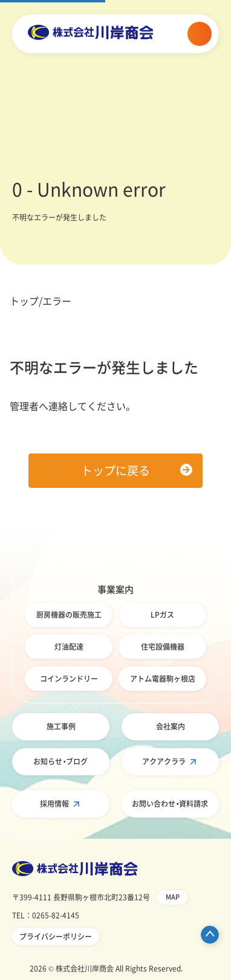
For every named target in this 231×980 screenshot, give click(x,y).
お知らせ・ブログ (60, 761)
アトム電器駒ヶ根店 (163, 679)
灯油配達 (69, 647)
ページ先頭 (210, 935)
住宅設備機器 (163, 647)
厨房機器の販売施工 (69, 615)
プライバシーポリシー (56, 937)
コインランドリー (69, 679)
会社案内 (171, 726)
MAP (173, 897)
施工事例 (61, 726)
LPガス (162, 615)
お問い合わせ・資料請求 (170, 804)
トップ (24, 301)
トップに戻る (115, 470)
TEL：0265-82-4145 (46, 915)
